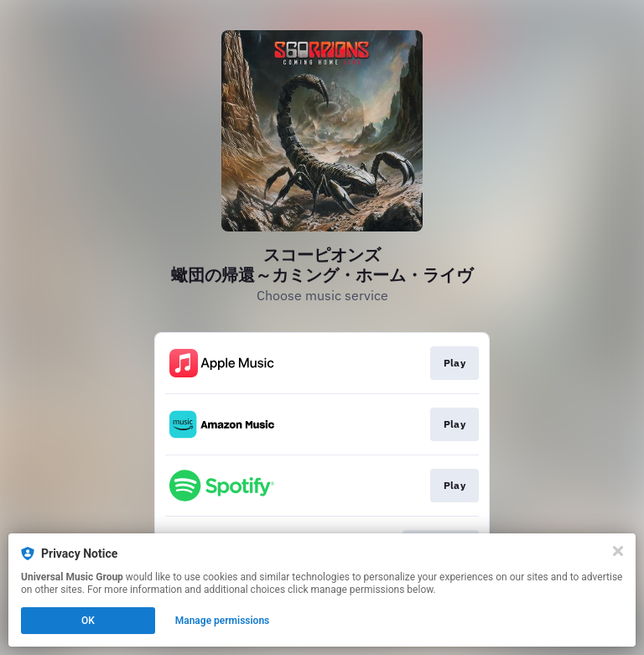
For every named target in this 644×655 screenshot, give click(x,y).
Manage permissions (223, 621)
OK (88, 621)
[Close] (618, 551)
